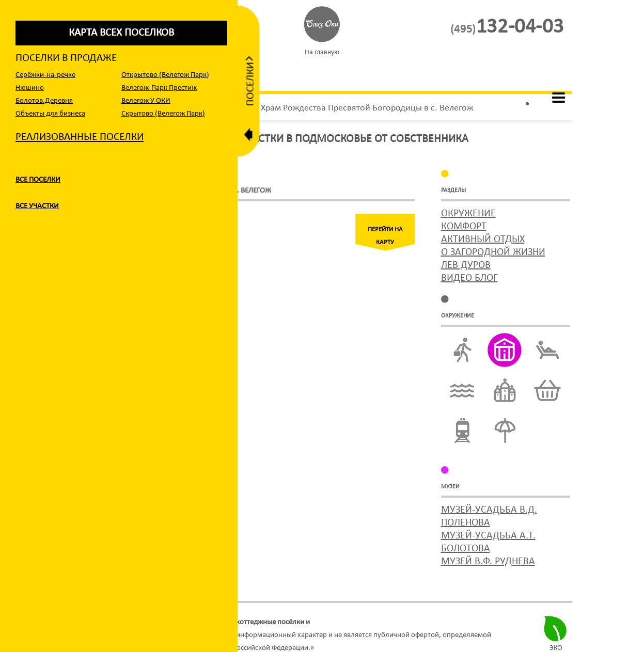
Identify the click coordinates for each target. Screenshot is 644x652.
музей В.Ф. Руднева (488, 562)
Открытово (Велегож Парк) (165, 75)
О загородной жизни (493, 252)
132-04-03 (507, 27)
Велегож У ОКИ (146, 101)
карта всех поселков (121, 33)
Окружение (468, 214)
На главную (322, 52)
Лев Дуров (466, 265)
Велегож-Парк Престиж (159, 88)
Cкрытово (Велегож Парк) (163, 114)
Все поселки (38, 180)
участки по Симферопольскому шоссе (373, 622)
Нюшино (30, 88)
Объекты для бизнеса (50, 114)
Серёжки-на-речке (45, 75)
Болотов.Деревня (44, 101)
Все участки (37, 206)
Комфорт (464, 227)
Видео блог (469, 278)
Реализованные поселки (80, 137)
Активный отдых (483, 240)
